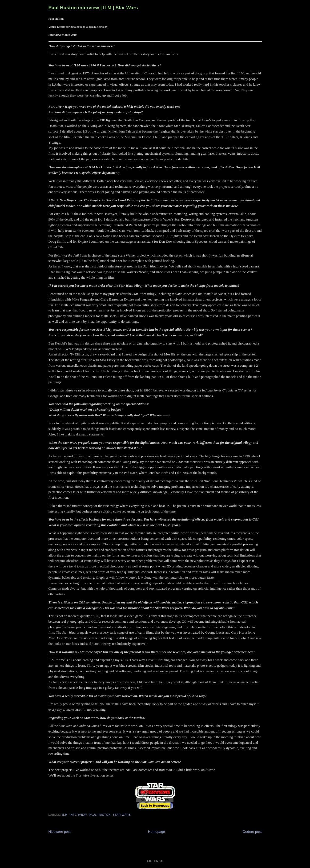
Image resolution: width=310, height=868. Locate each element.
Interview (78, 815)
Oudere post (252, 832)
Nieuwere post (60, 832)
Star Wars (122, 815)
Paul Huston (100, 815)
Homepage (156, 832)
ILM (65, 815)
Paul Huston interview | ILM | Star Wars (93, 8)
